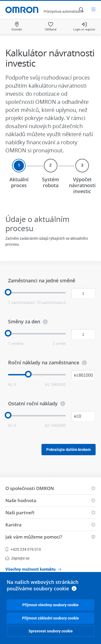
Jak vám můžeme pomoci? (34, 537)
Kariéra (13, 525)
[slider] (8, 292)
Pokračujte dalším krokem (69, 450)
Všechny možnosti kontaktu (33, 569)
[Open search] (81, 10)
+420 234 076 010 (23, 549)
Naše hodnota (21, 500)
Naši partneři (20, 513)
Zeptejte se (17, 558)
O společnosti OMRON (30, 488)
